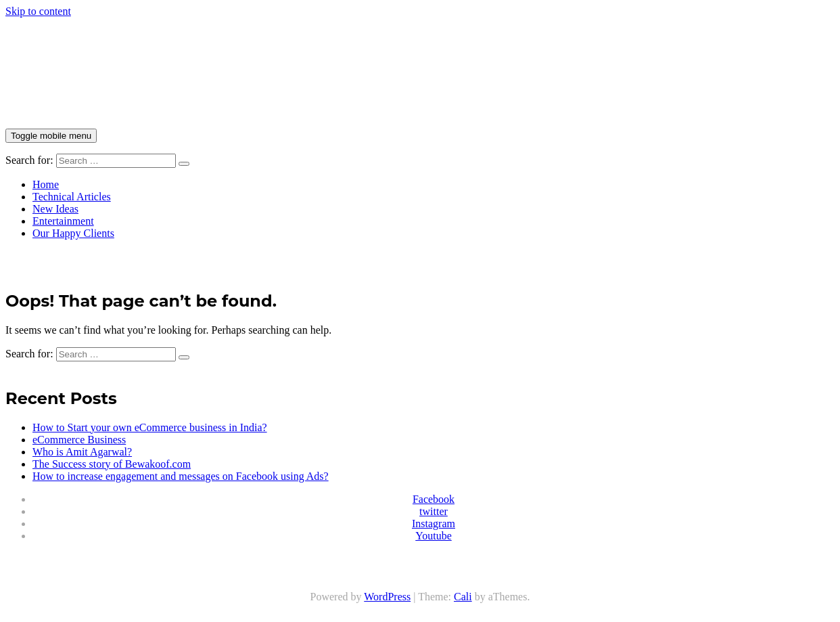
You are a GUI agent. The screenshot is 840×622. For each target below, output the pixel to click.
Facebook (434, 499)
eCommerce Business (79, 440)
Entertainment (63, 221)
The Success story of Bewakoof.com (112, 464)
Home (46, 184)
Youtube (434, 536)
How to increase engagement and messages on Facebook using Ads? (181, 476)
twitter (434, 511)
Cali (463, 597)
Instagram (434, 524)
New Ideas (55, 209)
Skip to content (38, 11)
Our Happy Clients (73, 233)
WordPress (387, 597)
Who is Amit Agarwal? (82, 452)
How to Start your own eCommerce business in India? (150, 427)
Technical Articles (72, 197)
